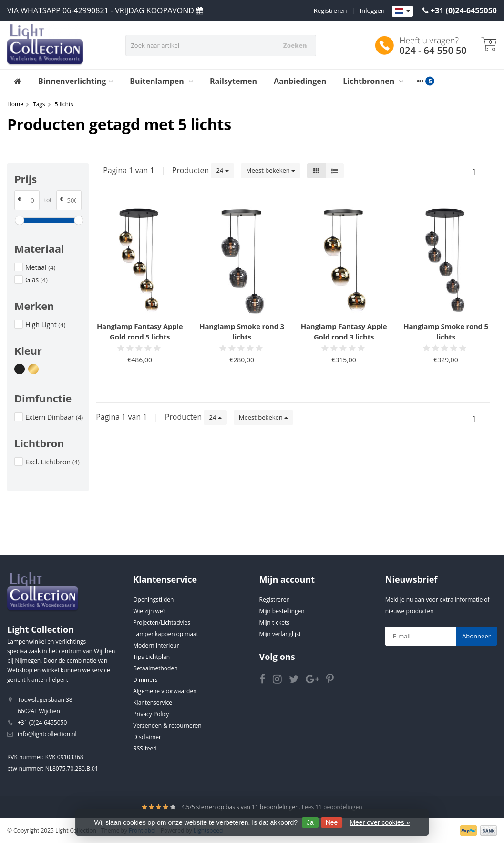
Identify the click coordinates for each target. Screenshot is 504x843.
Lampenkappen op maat (166, 634)
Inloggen (372, 10)
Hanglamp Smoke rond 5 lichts (446, 331)
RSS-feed (145, 748)
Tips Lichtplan (151, 657)
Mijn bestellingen (282, 611)
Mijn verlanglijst (280, 634)
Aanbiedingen (300, 81)
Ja (310, 822)
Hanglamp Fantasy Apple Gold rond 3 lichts (344, 331)
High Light (45, 324)
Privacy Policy (151, 714)
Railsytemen (233, 81)
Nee (332, 822)
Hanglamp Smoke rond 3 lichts (242, 331)
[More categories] (420, 81)
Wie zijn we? (149, 611)
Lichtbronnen (373, 81)
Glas (36, 280)
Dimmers (145, 680)
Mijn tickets (274, 622)
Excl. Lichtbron (52, 462)
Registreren (330, 10)
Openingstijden (153, 600)
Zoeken (295, 45)
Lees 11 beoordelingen (332, 807)
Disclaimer (147, 737)
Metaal (40, 267)
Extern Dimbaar (54, 417)
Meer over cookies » (380, 822)
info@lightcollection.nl (47, 734)
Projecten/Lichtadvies (162, 622)
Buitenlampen (161, 81)
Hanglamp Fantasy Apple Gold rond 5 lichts (140, 331)
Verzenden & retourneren (167, 725)
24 (222, 170)
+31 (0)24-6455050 (464, 10)
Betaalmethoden (155, 668)
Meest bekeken (271, 170)
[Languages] (402, 11)
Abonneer (476, 636)
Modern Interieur (156, 645)
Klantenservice (153, 703)
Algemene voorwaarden (165, 691)
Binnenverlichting (76, 81)
